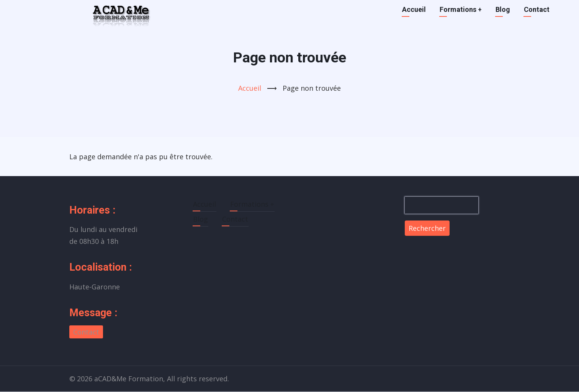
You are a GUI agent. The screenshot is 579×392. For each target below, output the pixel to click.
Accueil (414, 9)
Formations (461, 9)
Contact (537, 9)
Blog (503, 9)
